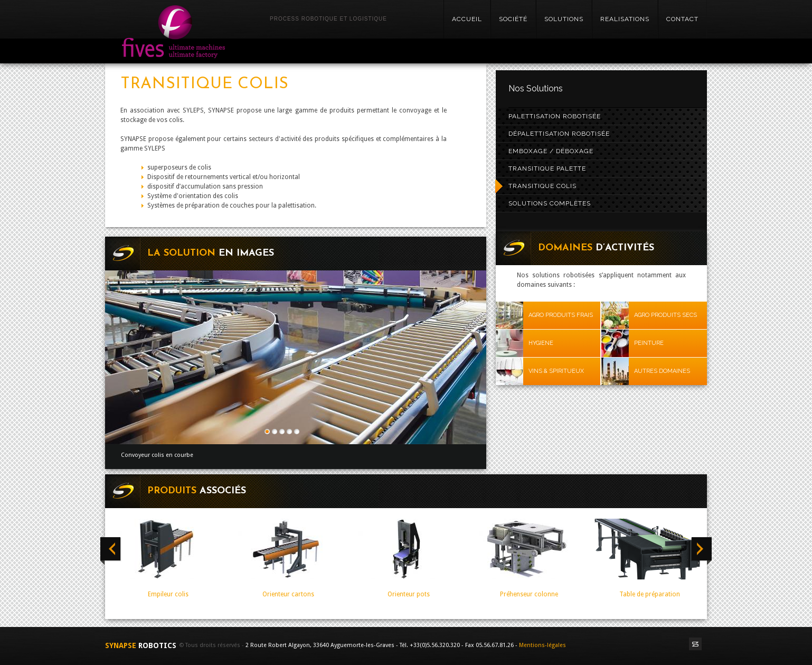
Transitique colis (542, 186)
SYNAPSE (142, 645)
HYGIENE (541, 343)
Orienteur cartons (288, 594)
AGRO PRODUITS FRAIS (561, 315)
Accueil (467, 19)
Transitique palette (547, 168)
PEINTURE (649, 343)
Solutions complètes (550, 203)
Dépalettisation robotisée (559, 134)
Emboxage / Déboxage (551, 151)
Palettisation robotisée (555, 116)
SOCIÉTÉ (513, 19)
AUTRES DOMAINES (662, 371)
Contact (682, 19)
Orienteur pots (409, 594)
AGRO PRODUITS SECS (665, 315)
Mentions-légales (542, 645)
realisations (625, 19)
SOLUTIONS (564, 19)
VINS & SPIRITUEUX (556, 371)
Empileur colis (168, 594)
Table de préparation (650, 594)
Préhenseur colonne (529, 594)
